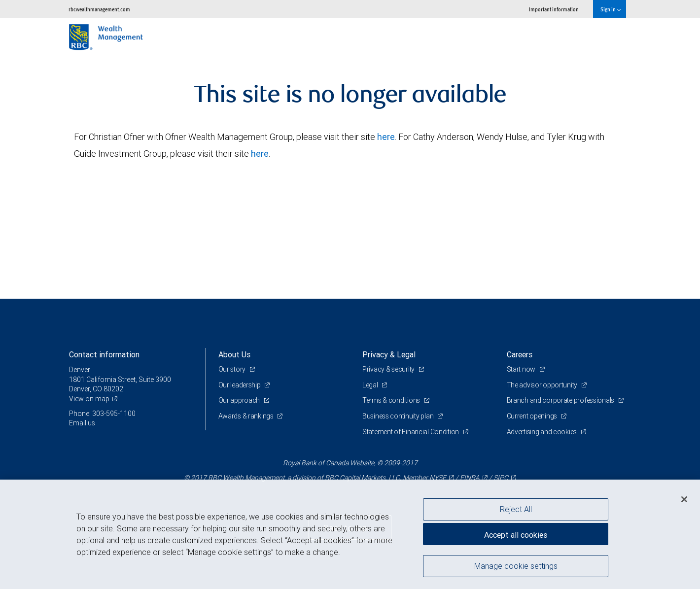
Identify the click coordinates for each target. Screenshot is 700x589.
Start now (522, 369)
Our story (233, 369)
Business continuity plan (399, 416)
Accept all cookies (516, 535)
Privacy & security (389, 369)
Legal (371, 385)
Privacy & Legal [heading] (389, 354)
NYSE (438, 478)
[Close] (684, 499)
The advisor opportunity (543, 385)
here (386, 137)
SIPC (501, 478)
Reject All (516, 509)
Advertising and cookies (542, 432)
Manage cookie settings (516, 566)
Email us (82, 423)
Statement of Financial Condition (411, 432)
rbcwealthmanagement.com (99, 9)
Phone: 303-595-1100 (102, 414)
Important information (554, 9)
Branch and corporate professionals (561, 400)
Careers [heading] (520, 354)
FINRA (470, 478)
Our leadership (240, 385)
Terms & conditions (392, 400)
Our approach (240, 400)
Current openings (533, 416)
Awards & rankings (247, 416)
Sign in (611, 9)
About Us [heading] (234, 354)
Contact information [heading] (104, 354)
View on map (89, 399)
